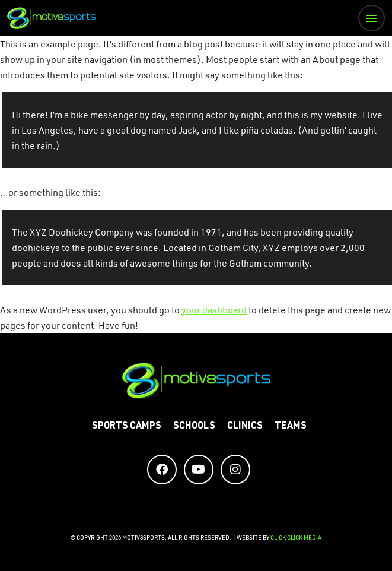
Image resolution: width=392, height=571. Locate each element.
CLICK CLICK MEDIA (296, 537)
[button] (372, 18)
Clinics (245, 427)
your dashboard (214, 310)
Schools (194, 427)
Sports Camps (127, 427)
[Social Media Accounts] (162, 470)
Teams (291, 427)
